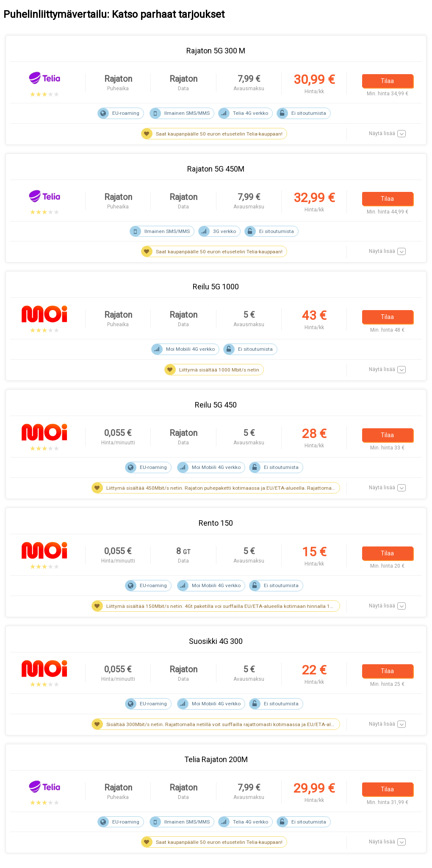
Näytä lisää (382, 133)
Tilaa (387, 80)
